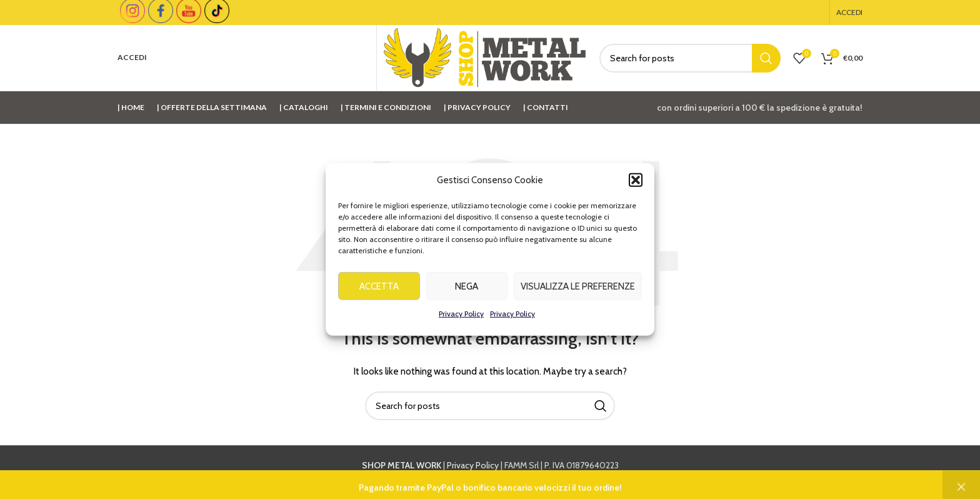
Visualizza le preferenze (578, 288)
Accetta (379, 288)
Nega (467, 288)
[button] (636, 183)
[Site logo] (485, 57)
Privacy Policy (461, 316)
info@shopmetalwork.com (691, 480)
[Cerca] (690, 58)
